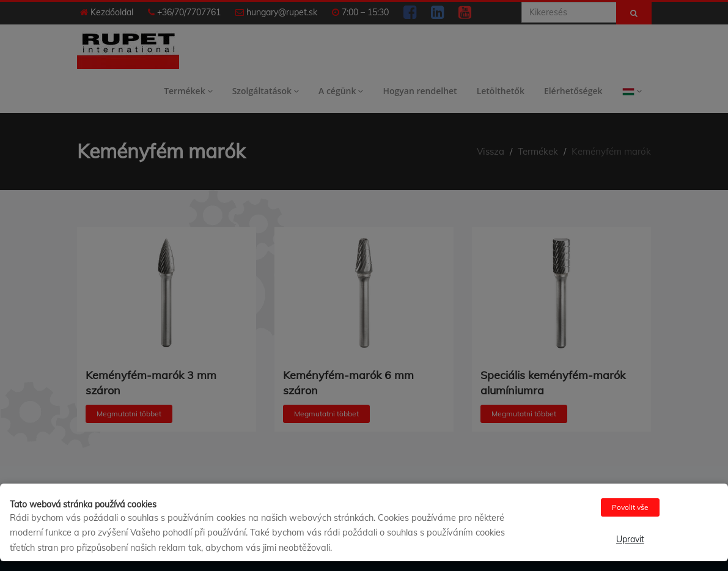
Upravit (630, 539)
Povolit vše (630, 507)
